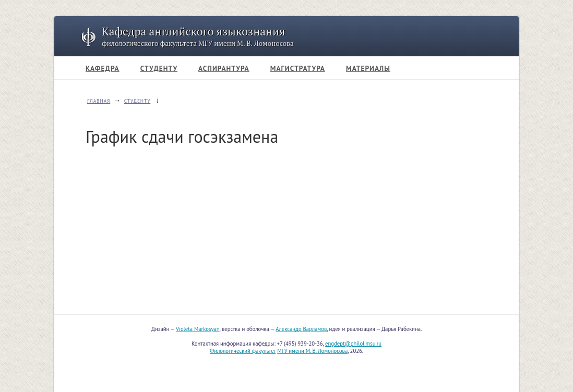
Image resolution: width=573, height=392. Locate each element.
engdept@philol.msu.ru (353, 344)
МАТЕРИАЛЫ (368, 68)
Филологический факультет (243, 351)
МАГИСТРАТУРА (298, 68)
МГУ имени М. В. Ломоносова (312, 351)
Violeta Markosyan (198, 329)
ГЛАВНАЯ (99, 101)
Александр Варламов (301, 329)
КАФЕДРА (103, 68)
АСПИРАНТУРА (224, 68)
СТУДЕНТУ (159, 68)
